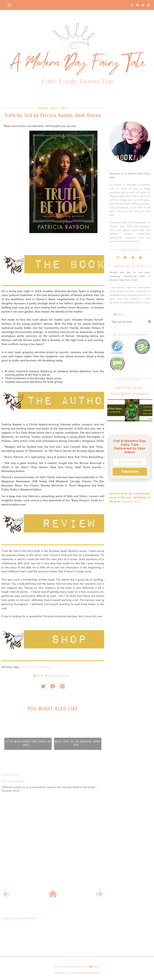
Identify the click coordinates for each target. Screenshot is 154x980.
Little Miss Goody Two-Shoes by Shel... (28, 743)
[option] (28, 732)
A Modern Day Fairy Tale (72, 967)
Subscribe (130, 472)
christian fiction (63, 676)
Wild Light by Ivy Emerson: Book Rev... (78, 743)
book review (53, 676)
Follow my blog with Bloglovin (19, 918)
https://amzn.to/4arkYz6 (35, 667)
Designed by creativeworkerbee (77, 973)
